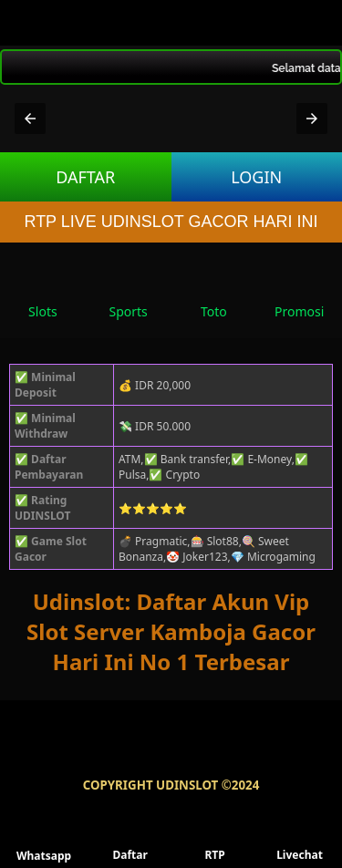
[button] (30, 119)
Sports (128, 294)
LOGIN (256, 177)
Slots (43, 294)
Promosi (299, 294)
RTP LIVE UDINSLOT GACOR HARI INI (171, 222)
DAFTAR (85, 177)
